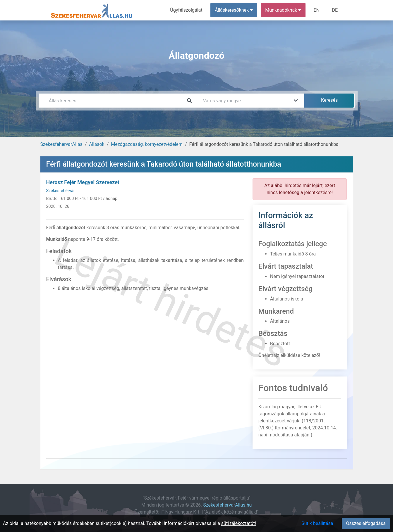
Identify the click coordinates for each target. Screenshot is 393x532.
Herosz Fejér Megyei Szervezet (83, 182)
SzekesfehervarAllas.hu (227, 505)
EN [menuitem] (317, 10)
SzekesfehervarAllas (61, 144)
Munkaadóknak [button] (283, 10)
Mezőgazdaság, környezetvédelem (147, 144)
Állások (97, 144)
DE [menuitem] (335, 10)
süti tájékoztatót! (239, 523)
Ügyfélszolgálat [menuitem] (187, 10)
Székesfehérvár (61, 191)
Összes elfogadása (366, 523)
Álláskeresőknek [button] (234, 10)
